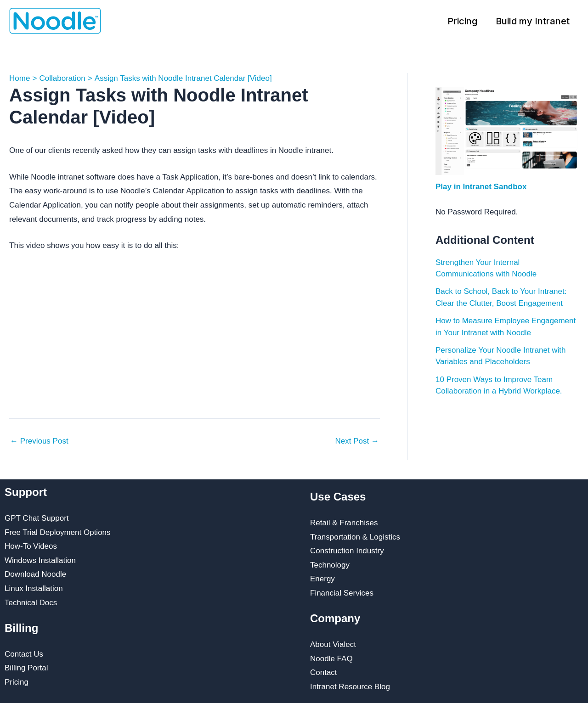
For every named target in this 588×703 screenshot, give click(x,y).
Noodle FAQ (331, 659)
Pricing (462, 21)
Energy (322, 579)
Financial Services (342, 593)
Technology (330, 565)
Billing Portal (26, 668)
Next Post (357, 441)
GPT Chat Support (37, 518)
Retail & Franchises (344, 523)
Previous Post (39, 441)
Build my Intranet (533, 21)
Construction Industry (347, 551)
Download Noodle (35, 574)
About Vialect (333, 644)
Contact (324, 672)
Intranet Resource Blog (350, 687)
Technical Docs (31, 603)
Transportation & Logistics (355, 537)
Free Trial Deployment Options (58, 532)
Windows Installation (40, 560)
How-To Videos (31, 546)
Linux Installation (34, 588)
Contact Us (24, 654)
